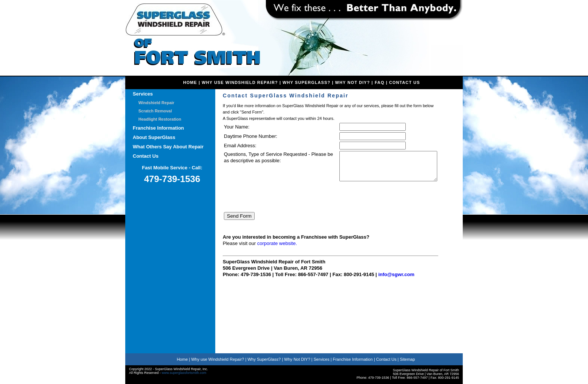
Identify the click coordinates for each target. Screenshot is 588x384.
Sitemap (407, 359)
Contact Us (405, 82)
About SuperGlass (154, 137)
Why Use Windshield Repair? (240, 82)
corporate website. (277, 249)
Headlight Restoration (160, 119)
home (190, 82)
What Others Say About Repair (168, 147)
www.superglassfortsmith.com (184, 373)
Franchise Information (158, 128)
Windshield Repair (156, 103)
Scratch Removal (155, 111)
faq (379, 82)
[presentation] (281, 203)
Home (182, 359)
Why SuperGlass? (307, 82)
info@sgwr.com (396, 280)
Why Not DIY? (353, 82)
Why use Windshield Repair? (218, 359)
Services (143, 94)
